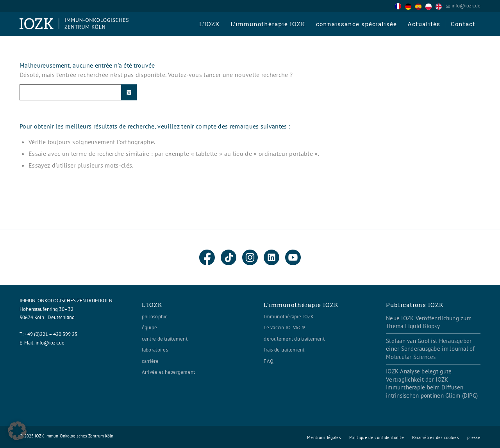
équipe (150, 328)
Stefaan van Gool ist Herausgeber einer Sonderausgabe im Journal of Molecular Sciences (430, 349)
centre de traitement (165, 339)
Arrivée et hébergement (169, 372)
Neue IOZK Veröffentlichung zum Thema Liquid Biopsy (429, 322)
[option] (410, 6)
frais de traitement (284, 350)
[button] (17, 431)
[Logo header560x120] (74, 24)
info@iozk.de (466, 6)
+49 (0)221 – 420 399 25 (51, 334)
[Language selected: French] (420, 6)
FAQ (269, 361)
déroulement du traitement (294, 339)
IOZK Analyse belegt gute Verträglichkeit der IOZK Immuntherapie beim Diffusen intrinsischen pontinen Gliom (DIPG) (432, 383)
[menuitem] (209, 24)
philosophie (155, 317)
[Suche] (78, 92)
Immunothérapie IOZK (289, 317)
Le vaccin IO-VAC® (284, 328)
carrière (150, 361)
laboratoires (155, 350)
